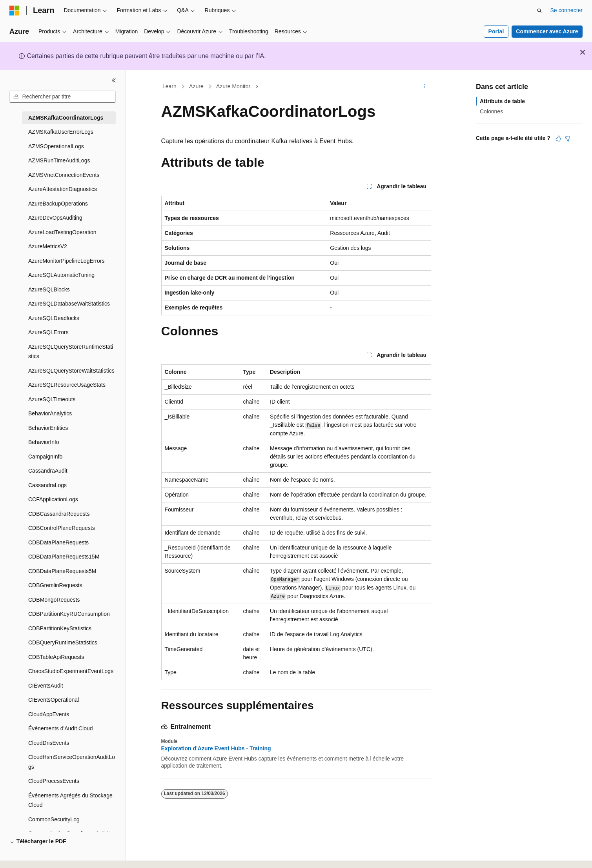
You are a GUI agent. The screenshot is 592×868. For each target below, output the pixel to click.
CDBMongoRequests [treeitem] (54, 600)
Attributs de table (502, 101)
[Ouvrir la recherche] (539, 11)
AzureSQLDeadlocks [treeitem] (54, 318)
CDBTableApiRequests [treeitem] (56, 657)
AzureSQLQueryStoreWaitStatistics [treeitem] (71, 371)
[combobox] (63, 97)
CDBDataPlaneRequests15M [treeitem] (64, 557)
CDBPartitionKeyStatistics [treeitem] (60, 628)
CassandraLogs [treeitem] (47, 485)
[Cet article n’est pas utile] (568, 138)
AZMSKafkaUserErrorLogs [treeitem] (61, 132)
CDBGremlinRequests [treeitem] (55, 585)
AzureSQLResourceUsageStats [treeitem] (67, 385)
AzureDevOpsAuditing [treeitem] (55, 218)
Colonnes (491, 111)
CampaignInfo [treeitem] (45, 457)
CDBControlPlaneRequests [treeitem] (62, 528)
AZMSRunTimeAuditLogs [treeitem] (59, 160)
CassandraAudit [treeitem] (48, 471)
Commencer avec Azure (547, 31)
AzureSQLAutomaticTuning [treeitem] (61, 275)
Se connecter (567, 10)
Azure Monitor (233, 86)
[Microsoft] (15, 11)
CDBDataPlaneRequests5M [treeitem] (62, 571)
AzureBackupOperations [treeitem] (58, 204)
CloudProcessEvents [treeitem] (54, 781)
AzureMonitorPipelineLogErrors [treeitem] (66, 261)
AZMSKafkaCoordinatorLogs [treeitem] (66, 118)
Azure (196, 86)
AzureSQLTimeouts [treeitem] (52, 399)
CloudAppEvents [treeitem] (49, 714)
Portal (496, 31)
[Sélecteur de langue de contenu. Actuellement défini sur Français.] (28, 855)
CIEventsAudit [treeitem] (46, 686)
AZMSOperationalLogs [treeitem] (56, 146)
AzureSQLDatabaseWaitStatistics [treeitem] (69, 304)
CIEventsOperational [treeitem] (54, 700)
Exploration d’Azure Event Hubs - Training (216, 748)
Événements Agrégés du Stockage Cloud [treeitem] (70, 800)
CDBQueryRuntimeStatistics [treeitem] (63, 642)
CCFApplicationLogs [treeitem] (53, 499)
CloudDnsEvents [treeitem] (49, 743)
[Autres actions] (424, 87)
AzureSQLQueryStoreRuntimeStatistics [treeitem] (71, 352)
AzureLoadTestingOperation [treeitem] (62, 232)
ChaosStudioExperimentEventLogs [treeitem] (71, 671)
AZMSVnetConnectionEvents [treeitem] (64, 175)
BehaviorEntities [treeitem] (48, 428)
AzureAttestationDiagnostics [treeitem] (63, 189)
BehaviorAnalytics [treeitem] (50, 413)
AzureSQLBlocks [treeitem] (49, 289)
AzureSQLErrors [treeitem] (48, 332)
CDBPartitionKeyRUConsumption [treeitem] (69, 614)
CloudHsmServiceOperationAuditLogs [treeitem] (72, 762)
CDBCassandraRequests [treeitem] (59, 514)
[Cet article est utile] (558, 138)
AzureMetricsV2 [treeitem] (48, 246)
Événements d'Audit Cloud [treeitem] (61, 728)
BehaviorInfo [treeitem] (44, 442)
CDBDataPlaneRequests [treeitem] (58, 542)
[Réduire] (114, 80)
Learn (169, 86)
